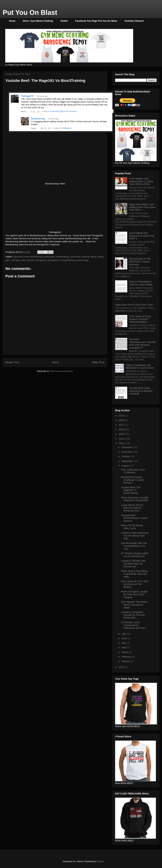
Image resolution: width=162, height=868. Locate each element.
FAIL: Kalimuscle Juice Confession (133, 471)
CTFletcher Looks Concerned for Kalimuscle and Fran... (134, 625)
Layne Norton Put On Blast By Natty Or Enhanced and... (132, 508)
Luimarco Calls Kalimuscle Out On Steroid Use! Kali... (135, 536)
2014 (122, 439)
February (127, 657)
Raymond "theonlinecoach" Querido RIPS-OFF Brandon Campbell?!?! (142, 343)
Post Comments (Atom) (62, 371)
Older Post (98, 362)
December (127, 447)
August (125, 466)
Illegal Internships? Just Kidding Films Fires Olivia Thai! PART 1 (142, 207)
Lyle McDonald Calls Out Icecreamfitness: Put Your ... (134, 546)
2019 (122, 416)
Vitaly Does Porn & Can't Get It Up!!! (134, 305)
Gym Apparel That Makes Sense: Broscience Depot (134, 605)
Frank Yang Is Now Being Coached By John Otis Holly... (134, 574)
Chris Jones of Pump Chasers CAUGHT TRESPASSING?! (140, 319)
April (124, 647)
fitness (101, 257)
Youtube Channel (134, 21)
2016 (122, 429)
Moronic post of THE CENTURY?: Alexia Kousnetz (140, 262)
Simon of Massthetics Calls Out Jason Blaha (141, 283)
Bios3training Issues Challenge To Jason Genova (133, 480)
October (126, 456)
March (125, 652)
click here (120, 311)
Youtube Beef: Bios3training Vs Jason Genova (134, 518)
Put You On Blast (30, 12)
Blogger (100, 861)
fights (93, 257)
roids (23, 260)
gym (8, 260)
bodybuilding (62, 257)
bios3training (36, 257)
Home (12, 21)
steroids (31, 260)
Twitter (64, 21)
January (126, 661)
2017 (122, 425)
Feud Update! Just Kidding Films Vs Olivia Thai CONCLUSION (141, 181)
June (124, 638)
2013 (122, 443)
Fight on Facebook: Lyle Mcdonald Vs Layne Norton (140, 367)
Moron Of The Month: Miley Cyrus (132, 527)
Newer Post (12, 362)
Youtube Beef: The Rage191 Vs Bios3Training (131, 490)
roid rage (15, 260)
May (124, 643)
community (75, 257)
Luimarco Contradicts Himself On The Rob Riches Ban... (133, 615)
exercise (86, 257)
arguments (18, 257)
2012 (122, 667)
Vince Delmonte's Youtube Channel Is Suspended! (135, 499)
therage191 (41, 260)
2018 (122, 420)
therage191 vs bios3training (61, 260)
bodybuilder (50, 257)
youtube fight (82, 260)
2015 (122, 434)
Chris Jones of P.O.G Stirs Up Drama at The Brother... (135, 584)
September (128, 461)
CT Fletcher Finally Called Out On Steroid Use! (135, 555)
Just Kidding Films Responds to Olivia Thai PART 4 (142, 236)
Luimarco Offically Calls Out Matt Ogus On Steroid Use (133, 564)
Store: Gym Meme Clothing (38, 21)
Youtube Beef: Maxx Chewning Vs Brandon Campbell (141, 391)
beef (27, 257)
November (127, 452)
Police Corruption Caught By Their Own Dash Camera (134, 594)
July (124, 634)
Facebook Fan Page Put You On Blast (96, 21)
